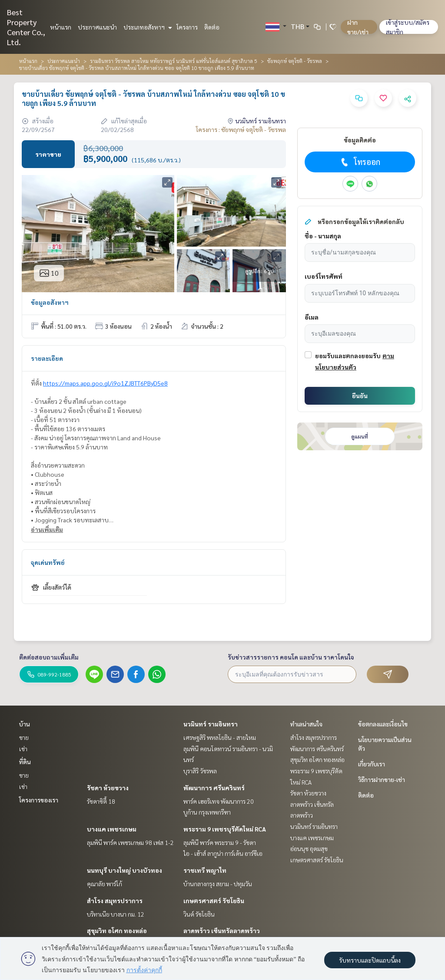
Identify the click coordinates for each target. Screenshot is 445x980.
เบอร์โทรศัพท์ (324, 276)
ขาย (24, 737)
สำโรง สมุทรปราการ (115, 901)
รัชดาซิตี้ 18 (101, 801)
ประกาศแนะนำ (97, 27)
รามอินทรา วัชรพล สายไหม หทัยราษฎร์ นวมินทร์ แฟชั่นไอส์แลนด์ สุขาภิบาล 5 (174, 61)
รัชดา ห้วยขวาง (108, 788)
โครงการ (187, 27)
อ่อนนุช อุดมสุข (309, 848)
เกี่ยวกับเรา (372, 764)
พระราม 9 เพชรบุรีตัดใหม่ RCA (225, 829)
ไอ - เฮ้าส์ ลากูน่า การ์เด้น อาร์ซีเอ (223, 853)
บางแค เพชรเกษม (112, 829)
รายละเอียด (47, 358)
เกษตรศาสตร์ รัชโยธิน (214, 901)
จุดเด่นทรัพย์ (48, 562)
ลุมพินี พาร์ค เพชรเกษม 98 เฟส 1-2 (130, 842)
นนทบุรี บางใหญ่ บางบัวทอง (125, 870)
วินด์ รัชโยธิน (199, 914)
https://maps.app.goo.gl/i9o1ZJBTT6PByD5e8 (105, 383)
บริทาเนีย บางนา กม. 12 (116, 914)
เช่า (23, 749)
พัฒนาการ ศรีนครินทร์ (214, 788)
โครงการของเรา (39, 800)
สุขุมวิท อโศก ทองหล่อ (117, 931)
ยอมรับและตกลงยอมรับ (348, 356)
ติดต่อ (212, 27)
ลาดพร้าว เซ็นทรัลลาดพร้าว (222, 931)
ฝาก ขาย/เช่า (358, 27)
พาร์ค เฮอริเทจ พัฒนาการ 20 (219, 801)
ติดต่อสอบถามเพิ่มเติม (49, 657)
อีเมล (312, 317)
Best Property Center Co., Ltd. (26, 27)
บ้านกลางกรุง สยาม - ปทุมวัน (218, 884)
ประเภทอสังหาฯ (147, 27)
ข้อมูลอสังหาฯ (50, 302)
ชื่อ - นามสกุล (323, 236)
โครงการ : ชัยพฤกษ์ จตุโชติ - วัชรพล (241, 129)
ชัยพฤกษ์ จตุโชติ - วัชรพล (295, 61)
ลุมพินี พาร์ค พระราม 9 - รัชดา (220, 842)
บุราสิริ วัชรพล (200, 771)
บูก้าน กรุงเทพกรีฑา (207, 812)
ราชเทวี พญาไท (205, 870)
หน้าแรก (61, 27)
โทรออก (360, 162)
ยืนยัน (360, 396)
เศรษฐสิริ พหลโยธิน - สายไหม (220, 737)
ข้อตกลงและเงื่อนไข (383, 724)
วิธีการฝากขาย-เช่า (382, 779)
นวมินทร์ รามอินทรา (211, 724)
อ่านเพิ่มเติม (47, 529)
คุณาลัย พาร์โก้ (105, 884)
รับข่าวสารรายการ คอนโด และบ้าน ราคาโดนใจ (291, 657)
